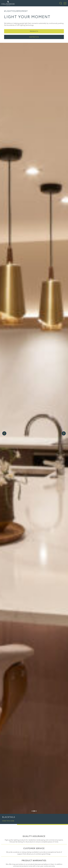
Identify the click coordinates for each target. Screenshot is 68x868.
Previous (4, 433)
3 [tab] (36, 811)
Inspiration (34, 37)
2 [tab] (34, 811)
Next (64, 433)
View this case (8, 821)
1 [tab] (32, 811)
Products (34, 31)
